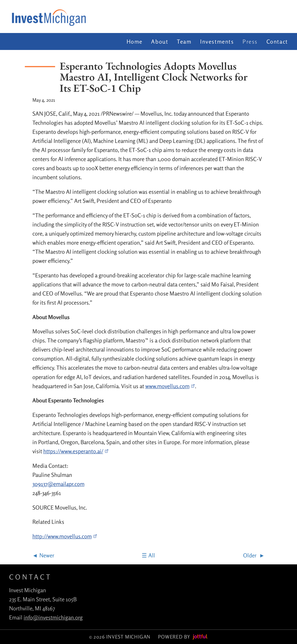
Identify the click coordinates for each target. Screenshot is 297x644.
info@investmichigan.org (53, 617)
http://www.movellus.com (65, 536)
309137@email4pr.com (58, 484)
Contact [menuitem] (277, 41)
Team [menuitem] (184, 41)
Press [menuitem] (250, 41)
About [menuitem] (160, 41)
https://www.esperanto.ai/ (76, 451)
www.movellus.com (170, 386)
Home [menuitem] (135, 41)
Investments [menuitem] (217, 41)
